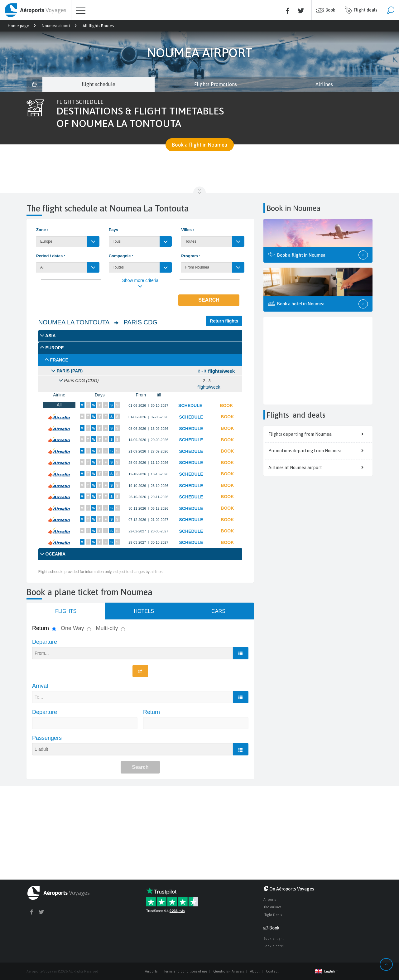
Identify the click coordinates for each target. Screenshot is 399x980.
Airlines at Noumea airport (318, 468)
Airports (270, 900)
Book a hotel (274, 946)
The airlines (272, 907)
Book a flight (274, 939)
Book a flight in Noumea (200, 145)
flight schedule (99, 84)
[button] (313, 971)
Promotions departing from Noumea (318, 451)
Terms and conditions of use (185, 971)
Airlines (324, 84)
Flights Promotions (216, 84)
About (255, 971)
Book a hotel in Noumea (318, 304)
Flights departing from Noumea (318, 434)
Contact (272, 971)
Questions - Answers (228, 971)
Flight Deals (273, 915)
